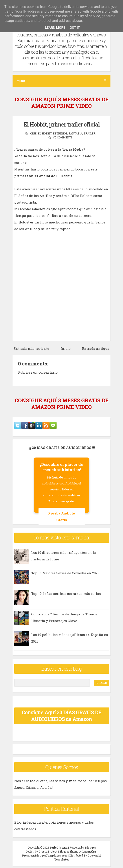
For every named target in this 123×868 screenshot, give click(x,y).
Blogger (90, 847)
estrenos (60, 133)
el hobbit (45, 133)
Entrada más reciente (31, 348)
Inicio (66, 348)
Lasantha (89, 851)
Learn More (55, 28)
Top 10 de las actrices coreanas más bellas (66, 594)
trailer (90, 133)
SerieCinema (59, 847)
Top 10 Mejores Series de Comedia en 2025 (65, 573)
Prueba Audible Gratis (61, 516)
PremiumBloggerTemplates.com (45, 855)
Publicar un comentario (38, 372)
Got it (75, 28)
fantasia (75, 133)
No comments (63, 137)
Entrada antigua (96, 348)
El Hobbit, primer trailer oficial (62, 124)
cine (33, 133)
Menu (61, 81)
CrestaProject (48, 851)
